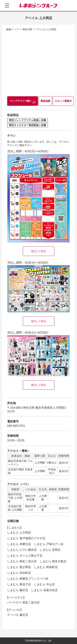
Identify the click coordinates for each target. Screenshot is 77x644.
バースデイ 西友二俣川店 (23, 602)
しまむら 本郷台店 (19, 544)
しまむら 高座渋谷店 (44, 590)
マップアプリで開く (21, 101)
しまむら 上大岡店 (19, 532)
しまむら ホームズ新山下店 (25, 556)
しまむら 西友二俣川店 (22, 561)
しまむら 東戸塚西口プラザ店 (26, 538)
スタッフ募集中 (63, 101)
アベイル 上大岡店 (46, 29)
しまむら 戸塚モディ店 (49, 544)
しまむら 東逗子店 (19, 584)
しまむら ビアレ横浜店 (22, 550)
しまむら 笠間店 (50, 550)
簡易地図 (45, 101)
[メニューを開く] (7, 6)
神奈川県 (27, 29)
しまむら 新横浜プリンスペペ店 (28, 579)
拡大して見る (39, 251)
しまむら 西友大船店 (53, 561)
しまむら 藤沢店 (18, 590)
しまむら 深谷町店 (19, 573)
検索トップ (12, 29)
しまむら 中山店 (44, 584)
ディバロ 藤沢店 (18, 615)
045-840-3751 (16, 426)
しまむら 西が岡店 (19, 567)
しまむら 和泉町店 (46, 567)
